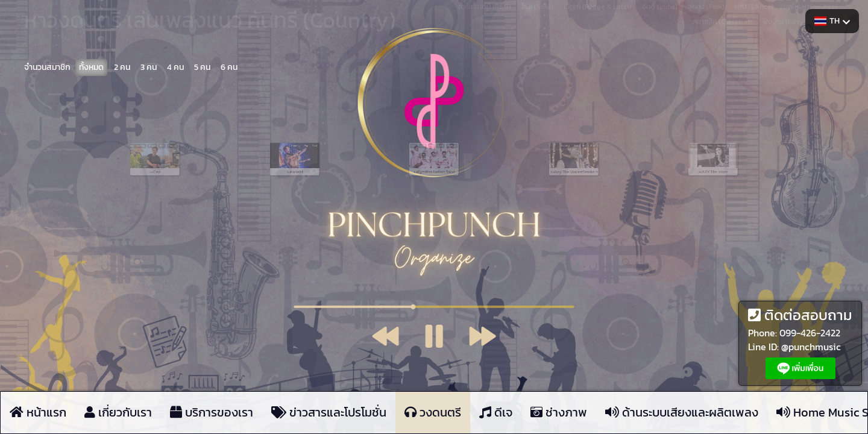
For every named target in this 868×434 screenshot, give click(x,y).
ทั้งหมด (91, 67)
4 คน (175, 67)
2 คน (122, 67)
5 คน (202, 67)
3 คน (149, 67)
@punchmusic (811, 347)
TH (832, 21)
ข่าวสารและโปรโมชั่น (329, 413)
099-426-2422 (810, 333)
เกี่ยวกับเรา (118, 413)
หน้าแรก (38, 413)
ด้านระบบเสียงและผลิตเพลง (682, 413)
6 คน (229, 67)
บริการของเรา (212, 413)
